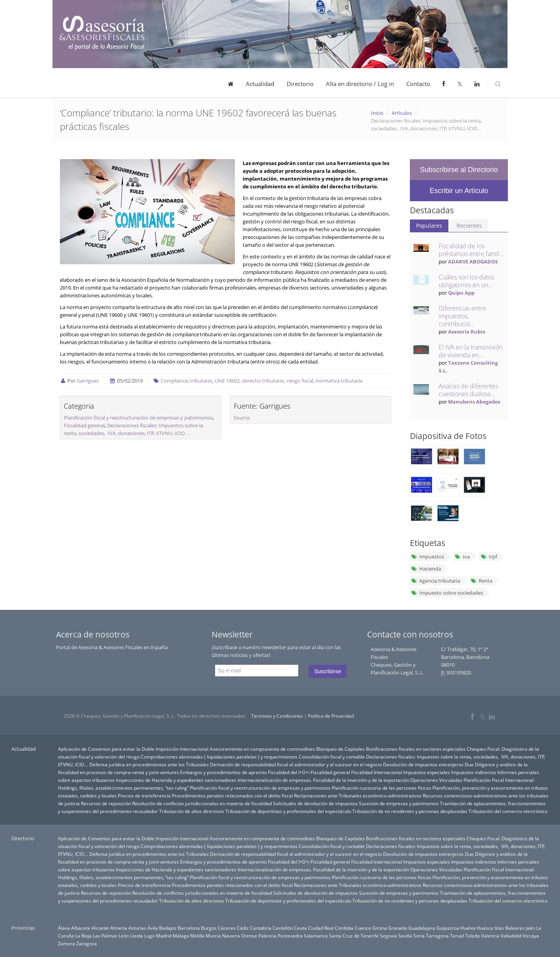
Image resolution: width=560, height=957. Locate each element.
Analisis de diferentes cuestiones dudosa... (468, 390)
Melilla (197, 936)
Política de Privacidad (331, 716)
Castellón (283, 928)
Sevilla (405, 936)
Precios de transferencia (144, 795)
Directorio (300, 84)
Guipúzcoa (448, 928)
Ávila (153, 928)
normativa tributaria (339, 381)
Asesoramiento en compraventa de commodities (262, 749)
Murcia (213, 936)
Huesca (485, 928)
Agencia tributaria (436, 581)
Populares (429, 226)
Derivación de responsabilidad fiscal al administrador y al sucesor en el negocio (296, 764)
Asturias (137, 928)
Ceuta (300, 928)
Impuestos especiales (427, 772)
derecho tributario (263, 381)
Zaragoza (87, 943)
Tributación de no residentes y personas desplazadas (410, 811)
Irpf (488, 557)
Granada (398, 928)
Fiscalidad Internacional (377, 772)
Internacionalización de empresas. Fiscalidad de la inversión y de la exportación (323, 780)
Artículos (402, 113)
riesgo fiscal (300, 381)
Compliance (174, 381)
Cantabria (261, 928)
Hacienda (426, 569)
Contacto (418, 84)
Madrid (164, 936)
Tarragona (437, 936)
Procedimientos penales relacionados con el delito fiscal (232, 795)
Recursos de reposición (106, 803)
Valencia (490, 936)
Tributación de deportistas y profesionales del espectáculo (288, 811)
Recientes (469, 226)
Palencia (267, 936)
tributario (201, 381)
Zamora (66, 943)
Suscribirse (328, 671)
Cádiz (243, 928)
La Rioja (83, 936)
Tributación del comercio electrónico (508, 811)
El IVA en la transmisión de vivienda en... (471, 351)
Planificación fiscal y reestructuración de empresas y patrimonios (138, 418)
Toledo (472, 936)
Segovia (388, 936)
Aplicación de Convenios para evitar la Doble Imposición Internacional (133, 749)
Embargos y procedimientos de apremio (223, 772)
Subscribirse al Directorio (459, 170)
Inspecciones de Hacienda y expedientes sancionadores (176, 780)
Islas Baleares (509, 928)
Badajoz (168, 928)
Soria (419, 936)
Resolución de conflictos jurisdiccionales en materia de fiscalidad (202, 803)
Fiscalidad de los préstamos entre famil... (471, 250)
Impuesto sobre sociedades (447, 593)
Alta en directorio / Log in (360, 84)
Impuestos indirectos (474, 772)
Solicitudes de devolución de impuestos (315, 803)
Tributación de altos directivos (192, 811)
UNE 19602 (227, 381)
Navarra (231, 936)
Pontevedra (290, 936)
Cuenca (363, 928)
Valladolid (511, 936)
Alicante (100, 928)
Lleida (137, 936)
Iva (462, 557)
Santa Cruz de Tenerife (354, 936)
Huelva (468, 928)
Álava (64, 928)
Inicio (377, 113)
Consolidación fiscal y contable (332, 757)
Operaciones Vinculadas (436, 780)
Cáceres (227, 928)
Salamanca (316, 936)
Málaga (181, 936)
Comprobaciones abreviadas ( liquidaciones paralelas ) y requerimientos (219, 757)
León (124, 936)
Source (242, 418)
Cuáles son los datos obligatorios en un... (466, 281)
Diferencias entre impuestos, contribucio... (462, 316)
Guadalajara (422, 928)
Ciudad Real (321, 928)
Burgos (209, 928)
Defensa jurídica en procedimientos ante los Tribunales (149, 764)
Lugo (150, 936)
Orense (249, 936)
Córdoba (344, 928)
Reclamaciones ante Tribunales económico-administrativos (358, 795)
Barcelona (189, 928)
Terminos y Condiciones (277, 716)
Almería (119, 928)
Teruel (457, 936)
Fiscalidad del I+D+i (289, 772)
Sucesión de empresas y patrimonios (399, 803)
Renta (481, 581)
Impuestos (428, 557)
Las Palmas (105, 936)
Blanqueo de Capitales (340, 749)
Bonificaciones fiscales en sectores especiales (416, 749)
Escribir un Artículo (459, 191)
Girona (380, 928)
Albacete (81, 928)
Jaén (530, 928)
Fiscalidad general (84, 425)
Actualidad (260, 84)
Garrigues (88, 381)
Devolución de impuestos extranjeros (423, 764)
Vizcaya (531, 936)
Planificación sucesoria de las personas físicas (381, 788)
